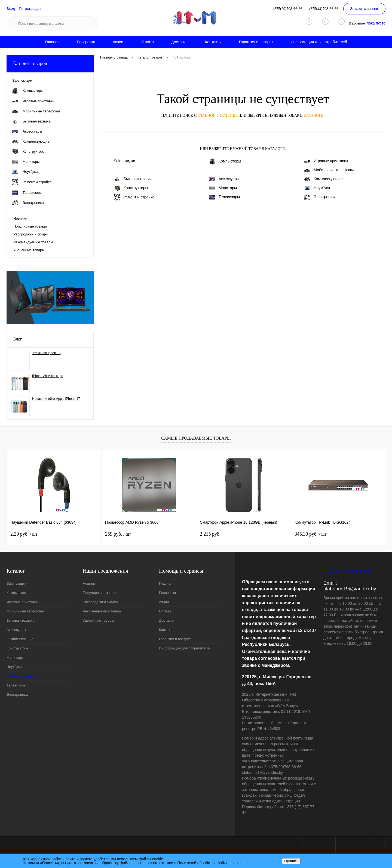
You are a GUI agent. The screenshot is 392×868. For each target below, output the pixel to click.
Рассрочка (86, 42)
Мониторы (223, 188)
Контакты (213, 42)
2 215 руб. (210, 534)
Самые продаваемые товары (196, 438)
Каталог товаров (50, 64)
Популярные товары (30, 226)
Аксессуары (224, 179)
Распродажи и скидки (31, 234)
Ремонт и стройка (134, 197)
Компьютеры (225, 161)
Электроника (320, 197)
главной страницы (218, 116)
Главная (52, 42)
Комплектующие (323, 179)
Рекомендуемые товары (33, 242)
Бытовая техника (134, 179)
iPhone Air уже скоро (48, 376)
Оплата (147, 42)
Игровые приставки (326, 161)
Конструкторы (131, 188)
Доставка (179, 42)
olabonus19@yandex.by (350, 589)
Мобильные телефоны (329, 170)
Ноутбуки (317, 188)
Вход (11, 8)
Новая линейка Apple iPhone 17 (56, 399)
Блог (18, 339)
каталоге (313, 116)
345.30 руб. (310, 534)
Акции (118, 42)
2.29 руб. (24, 534)
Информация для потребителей (319, 42)
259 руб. (118, 534)
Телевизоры (224, 197)
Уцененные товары (29, 250)
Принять (291, 861)
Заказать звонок (364, 9)
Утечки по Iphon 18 (46, 353)
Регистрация (31, 8)
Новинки (20, 218)
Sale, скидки (125, 161)
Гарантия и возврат (256, 42)
